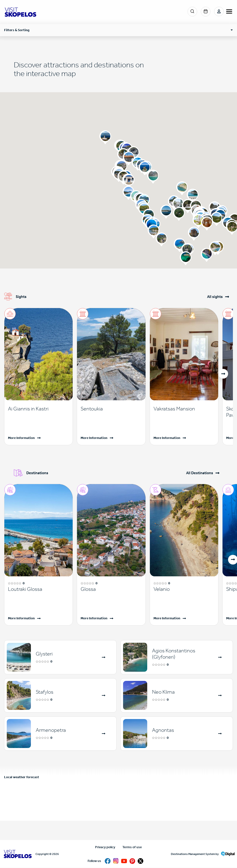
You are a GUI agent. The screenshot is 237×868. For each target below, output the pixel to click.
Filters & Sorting (17, 30)
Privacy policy (105, 847)
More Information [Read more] (21, 438)
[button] (161, 240)
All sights (215, 297)
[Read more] (38, 409)
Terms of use (132, 847)
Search (192, 12)
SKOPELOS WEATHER (118, 803)
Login (219, 12)
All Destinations (200, 473)
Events (206, 12)
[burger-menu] (229, 11)
